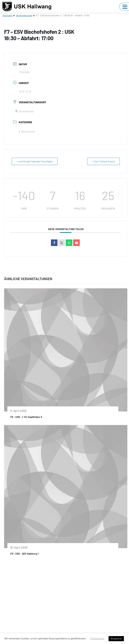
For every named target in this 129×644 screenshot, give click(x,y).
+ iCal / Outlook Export (103, 161)
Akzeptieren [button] (116, 639)
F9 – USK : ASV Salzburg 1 (24, 554)
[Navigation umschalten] (125, 7)
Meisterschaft (27, 131)
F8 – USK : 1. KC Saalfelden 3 (26, 417)
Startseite (7, 15)
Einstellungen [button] (97, 638)
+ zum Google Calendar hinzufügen (35, 161)
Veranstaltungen (24, 15)
